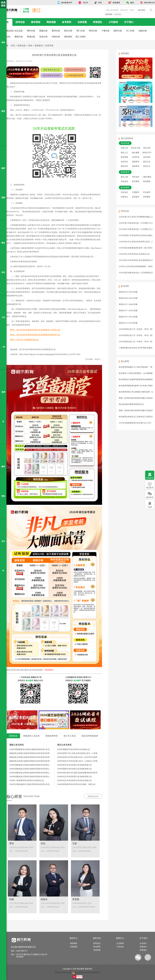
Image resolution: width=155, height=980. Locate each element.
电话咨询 (150, 488)
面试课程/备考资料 (52, 75)
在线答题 (82, 22)
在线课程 (74, 947)
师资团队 (98, 22)
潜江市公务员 (70, 736)
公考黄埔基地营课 (75, 75)
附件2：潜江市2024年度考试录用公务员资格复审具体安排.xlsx (35, 335)
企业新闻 (120, 943)
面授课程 (118, 14)
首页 (13, 46)
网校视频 (51, 22)
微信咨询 (150, 497)
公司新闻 (113, 22)
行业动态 (120, 947)
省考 (30, 46)
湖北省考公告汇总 (52, 70)
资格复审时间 (52, 736)
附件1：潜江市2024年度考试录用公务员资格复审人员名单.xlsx (35, 330)
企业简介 (143, 943)
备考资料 (67, 22)
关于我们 (129, 22)
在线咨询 (150, 478)
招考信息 (20, 22)
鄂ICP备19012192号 (63, 972)
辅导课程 (36, 22)
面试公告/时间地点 (75, 70)
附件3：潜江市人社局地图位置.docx (24, 340)
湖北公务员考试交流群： (39, 670)
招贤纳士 (143, 947)
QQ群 (150, 507)
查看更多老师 (93, 796)
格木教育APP (67, 3)
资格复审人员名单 (31, 736)
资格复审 (39, 46)
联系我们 (143, 950)
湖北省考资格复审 (90, 736)
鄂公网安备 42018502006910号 (86, 972)
